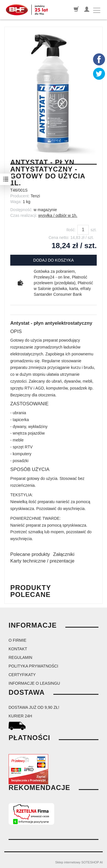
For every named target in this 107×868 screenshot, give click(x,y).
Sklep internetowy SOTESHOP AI (79, 862)
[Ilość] (83, 230)
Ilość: (71, 230)
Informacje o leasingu (34, 683)
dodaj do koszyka (53, 260)
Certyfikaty (22, 675)
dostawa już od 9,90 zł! (34, 707)
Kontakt (18, 649)
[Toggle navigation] (97, 10)
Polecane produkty (30, 554)
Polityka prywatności (33, 666)
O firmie (17, 640)
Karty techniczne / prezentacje (42, 561)
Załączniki (64, 554)
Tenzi (35, 196)
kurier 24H (20, 716)
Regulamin (20, 657)
